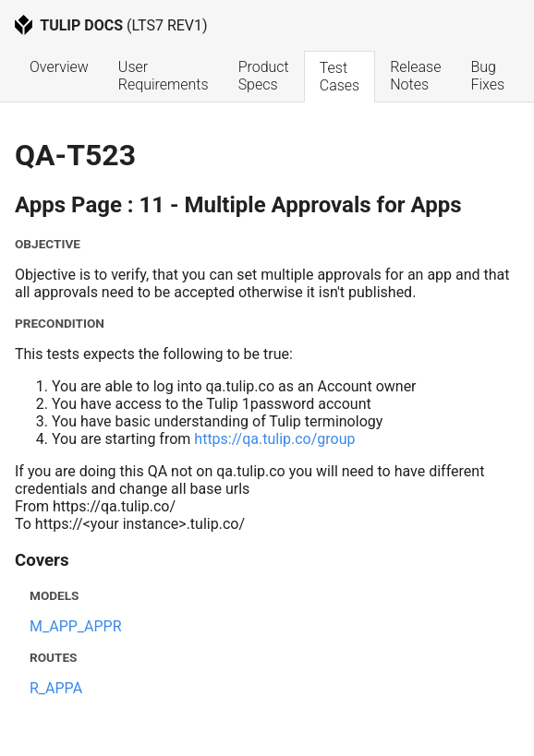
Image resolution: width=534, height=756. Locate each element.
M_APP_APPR (76, 626)
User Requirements (164, 76)
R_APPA (56, 688)
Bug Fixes (487, 76)
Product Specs (266, 76)
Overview (59, 67)
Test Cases (340, 77)
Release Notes (417, 76)
